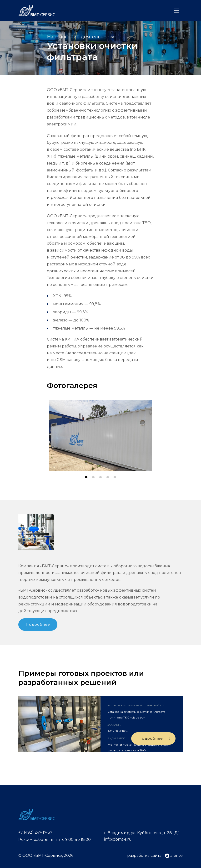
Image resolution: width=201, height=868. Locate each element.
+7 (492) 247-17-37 (35, 832)
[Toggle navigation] (177, 11)
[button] (86, 477)
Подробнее (38, 624)
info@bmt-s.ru (118, 839)
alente (174, 855)
